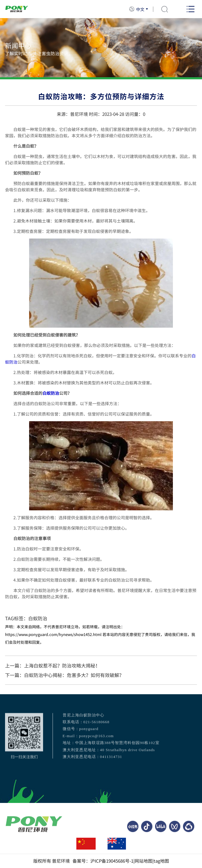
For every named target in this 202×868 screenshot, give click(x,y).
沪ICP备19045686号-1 (112, 861)
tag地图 (161, 861)
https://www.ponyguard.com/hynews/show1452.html (53, 634)
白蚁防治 (51, 393)
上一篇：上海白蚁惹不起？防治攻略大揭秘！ (53, 665)
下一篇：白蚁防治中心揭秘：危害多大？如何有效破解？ (64, 675)
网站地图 (143, 861)
